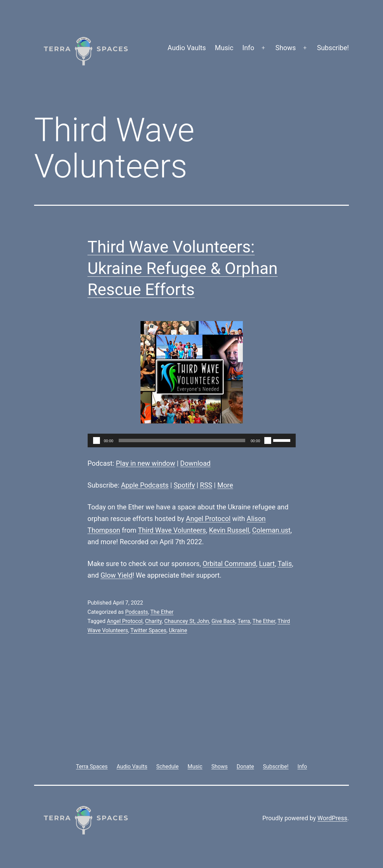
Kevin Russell (229, 530)
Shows (286, 48)
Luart (267, 564)
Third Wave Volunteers (172, 530)
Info (248, 48)
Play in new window (146, 463)
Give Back (223, 621)
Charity (153, 621)
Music (224, 48)
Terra (244, 621)
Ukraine (178, 630)
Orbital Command (229, 564)
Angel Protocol (208, 519)
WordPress (332, 818)
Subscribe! (333, 48)
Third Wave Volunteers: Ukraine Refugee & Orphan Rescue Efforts (183, 268)
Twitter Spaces (148, 630)
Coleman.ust (271, 530)
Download (195, 463)
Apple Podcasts (145, 485)
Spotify (184, 485)
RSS (206, 485)
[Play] (97, 440)
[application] (192, 440)
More (225, 485)
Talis (285, 564)
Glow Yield (117, 575)
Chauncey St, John (186, 621)
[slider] (182, 440)
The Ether (162, 612)
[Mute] (268, 440)
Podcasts (137, 612)
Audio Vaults (187, 48)
